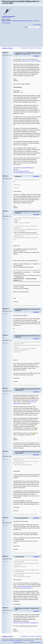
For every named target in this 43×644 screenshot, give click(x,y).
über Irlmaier (30, 21)
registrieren (39, 25)
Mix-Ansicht (32, 48)
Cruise (16, 221)
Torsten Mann (15, 21)
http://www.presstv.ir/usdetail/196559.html (24, 168)
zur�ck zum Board (8, 48)
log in (35, 25)
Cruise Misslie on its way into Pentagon (31, 61)
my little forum (38, 642)
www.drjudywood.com (28, 588)
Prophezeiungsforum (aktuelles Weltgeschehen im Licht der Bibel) (16, 640)
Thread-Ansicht (24, 48)
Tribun (3, 21)
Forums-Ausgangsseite (9, 16)
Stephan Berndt (22, 21)
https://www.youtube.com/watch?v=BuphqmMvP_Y (26, 623)
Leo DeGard (8, 21)
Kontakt (32, 640)
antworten (36, 56)
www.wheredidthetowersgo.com (25, 586)
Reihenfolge (38, 48)
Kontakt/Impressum (6, 18)
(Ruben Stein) (36, 21)
